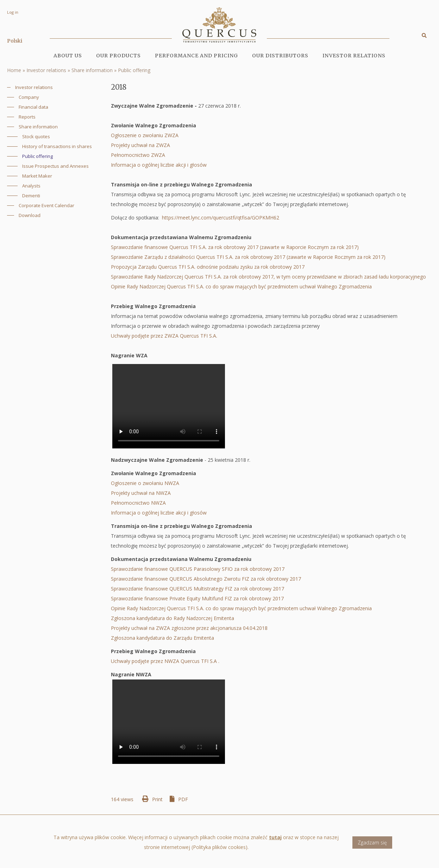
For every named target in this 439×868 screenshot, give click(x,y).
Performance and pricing (196, 56)
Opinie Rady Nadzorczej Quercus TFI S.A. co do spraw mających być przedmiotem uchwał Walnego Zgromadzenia (241, 286)
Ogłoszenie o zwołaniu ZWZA (147, 135)
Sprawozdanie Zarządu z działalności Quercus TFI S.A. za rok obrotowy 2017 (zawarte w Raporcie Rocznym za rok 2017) (248, 257)
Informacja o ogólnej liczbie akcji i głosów (159, 165)
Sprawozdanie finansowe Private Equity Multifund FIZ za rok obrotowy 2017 (197, 598)
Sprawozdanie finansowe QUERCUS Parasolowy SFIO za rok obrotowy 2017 (198, 569)
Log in (13, 12)
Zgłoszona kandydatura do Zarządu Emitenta (162, 638)
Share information (92, 70)
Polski (15, 41)
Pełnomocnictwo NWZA (139, 503)
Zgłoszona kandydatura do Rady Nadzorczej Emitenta (173, 618)
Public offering (134, 70)
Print (157, 799)
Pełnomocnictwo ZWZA (139, 155)
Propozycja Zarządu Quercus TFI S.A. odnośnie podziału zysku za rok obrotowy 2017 (208, 267)
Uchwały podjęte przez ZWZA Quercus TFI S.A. (165, 336)
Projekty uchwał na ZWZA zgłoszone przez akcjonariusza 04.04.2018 (189, 628)
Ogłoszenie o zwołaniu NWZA (146, 483)
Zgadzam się (372, 846)
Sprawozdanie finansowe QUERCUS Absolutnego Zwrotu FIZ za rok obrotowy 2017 (206, 579)
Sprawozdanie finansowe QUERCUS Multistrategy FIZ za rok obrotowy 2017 (198, 589)
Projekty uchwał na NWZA (141, 493)
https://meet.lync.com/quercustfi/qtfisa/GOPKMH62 (221, 218)
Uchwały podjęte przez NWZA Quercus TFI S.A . (165, 661)
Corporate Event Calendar (46, 205)
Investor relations (46, 70)
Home (14, 70)
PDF (183, 799)
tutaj (275, 841)
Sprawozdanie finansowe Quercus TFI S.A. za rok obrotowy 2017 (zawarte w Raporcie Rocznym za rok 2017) (236, 247)
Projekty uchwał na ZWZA (141, 145)
